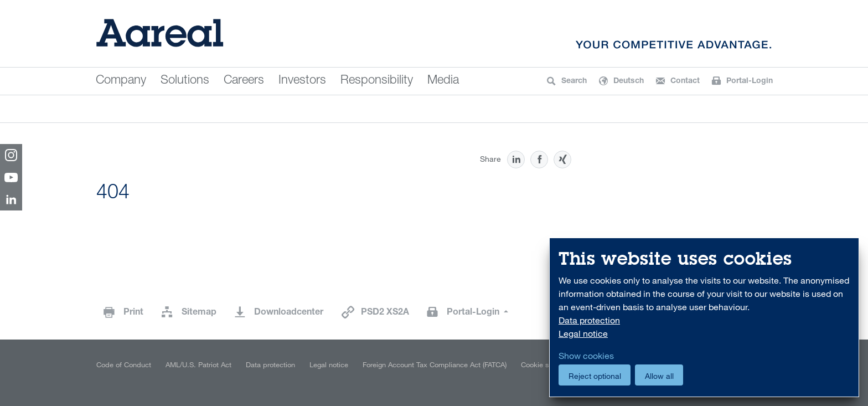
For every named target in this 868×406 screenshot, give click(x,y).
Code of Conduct (124, 364)
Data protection (270, 364)
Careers (244, 81)
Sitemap (199, 313)
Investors (302, 81)
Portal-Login (474, 313)
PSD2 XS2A (385, 313)
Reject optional (595, 376)
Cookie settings (546, 364)
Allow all (659, 376)
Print (133, 313)
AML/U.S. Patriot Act (198, 364)
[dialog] (704, 318)
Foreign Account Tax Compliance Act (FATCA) (435, 364)
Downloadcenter (289, 313)
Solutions (185, 81)
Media (443, 81)
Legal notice (329, 364)
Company (121, 81)
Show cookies (586, 356)
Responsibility (377, 81)
